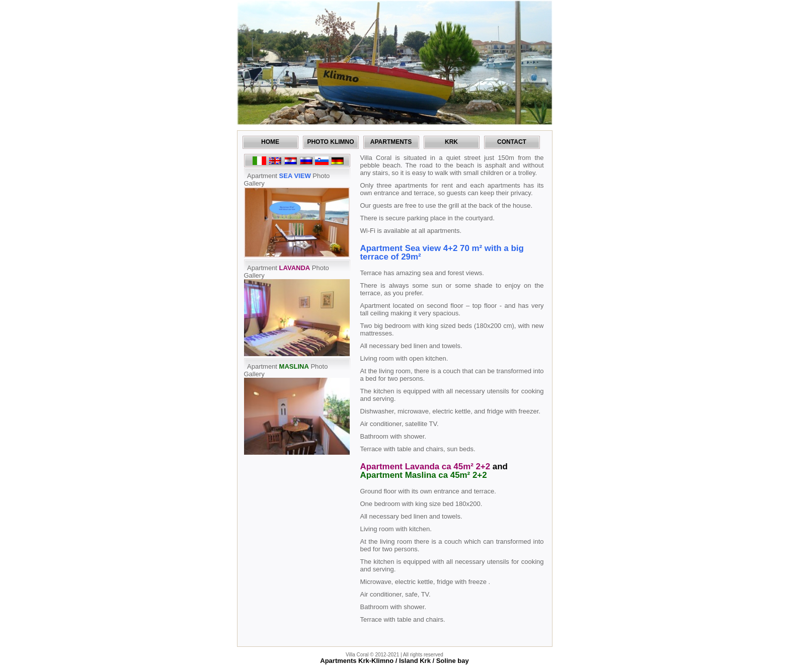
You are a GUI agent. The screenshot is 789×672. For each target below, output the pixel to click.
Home (270, 142)
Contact (512, 142)
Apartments (391, 142)
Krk (451, 142)
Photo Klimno (330, 142)
